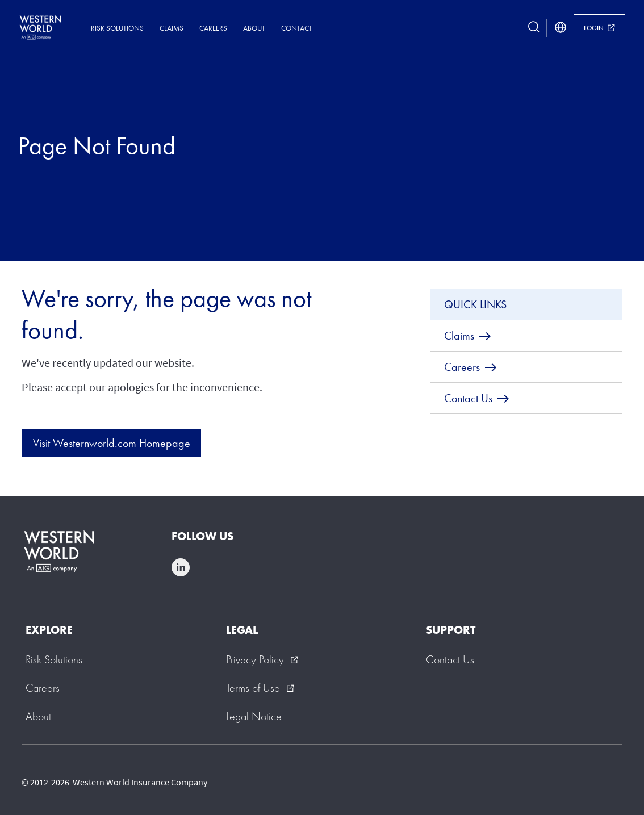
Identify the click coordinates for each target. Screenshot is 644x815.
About (254, 28)
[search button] (534, 28)
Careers (213, 28)
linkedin (181, 567)
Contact (297, 28)
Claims (172, 28)
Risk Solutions (117, 28)
